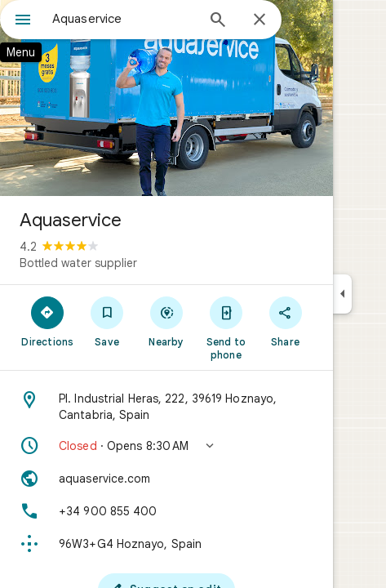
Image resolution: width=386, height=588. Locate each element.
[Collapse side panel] (342, 294)
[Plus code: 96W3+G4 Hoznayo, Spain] (166, 544)
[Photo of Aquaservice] (166, 98)
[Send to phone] (226, 327)
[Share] (285, 321)
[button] (166, 446)
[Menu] (23, 21)
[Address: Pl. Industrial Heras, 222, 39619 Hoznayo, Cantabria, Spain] (166, 407)
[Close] (260, 20)
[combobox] (124, 19)
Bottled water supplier (78, 263)
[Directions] (48, 321)
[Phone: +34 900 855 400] (166, 511)
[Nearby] (167, 321)
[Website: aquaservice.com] (166, 479)
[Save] (107, 321)
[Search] (218, 21)
